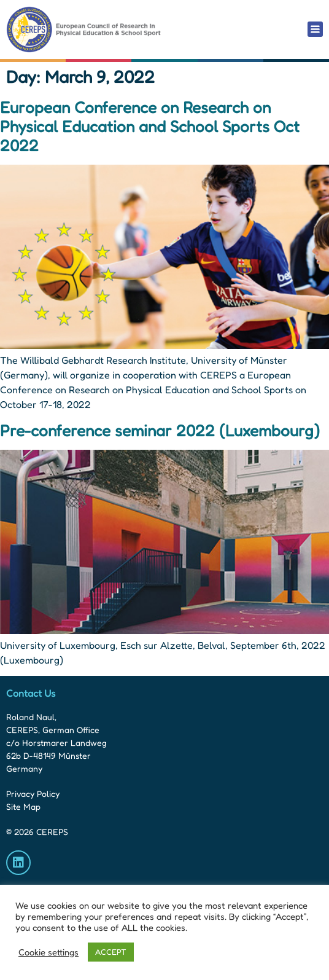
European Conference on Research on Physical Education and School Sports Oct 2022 (150, 126)
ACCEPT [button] (111, 952)
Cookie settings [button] (48, 952)
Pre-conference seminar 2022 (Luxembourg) (160, 430)
